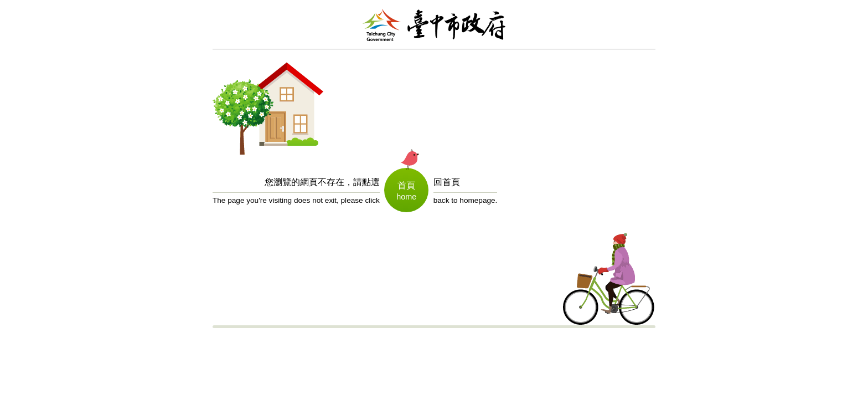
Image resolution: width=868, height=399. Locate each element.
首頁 (406, 185)
